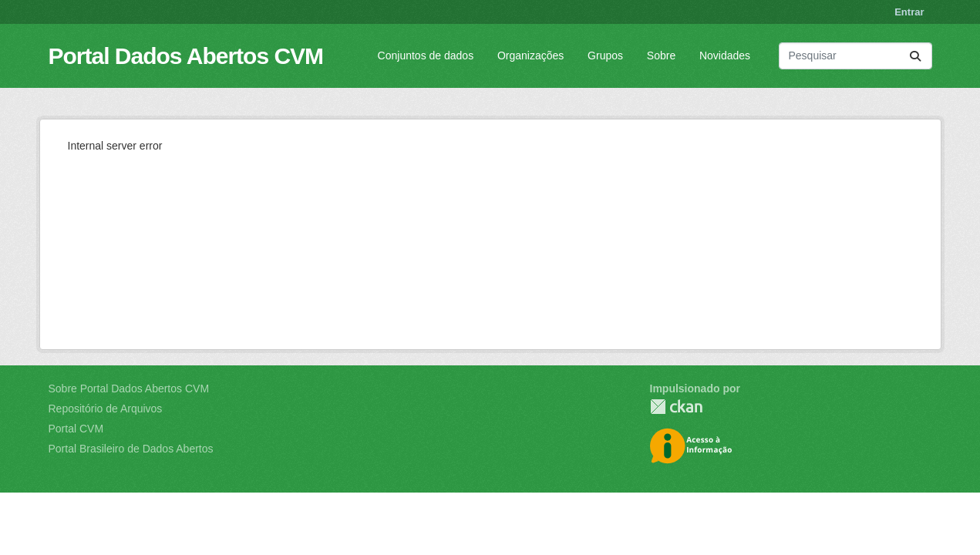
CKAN (676, 407)
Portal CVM (76, 429)
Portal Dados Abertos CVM (186, 56)
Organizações (530, 55)
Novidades (725, 55)
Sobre (661, 55)
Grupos (605, 55)
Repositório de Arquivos (106, 409)
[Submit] (915, 56)
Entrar (909, 12)
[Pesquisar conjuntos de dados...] (855, 56)
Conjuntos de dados (426, 55)
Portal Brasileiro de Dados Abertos (131, 449)
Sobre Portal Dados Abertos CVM (129, 388)
